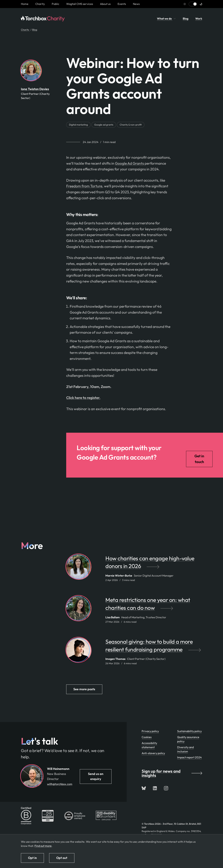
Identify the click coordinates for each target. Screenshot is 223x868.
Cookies (147, 737)
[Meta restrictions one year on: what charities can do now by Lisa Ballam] (154, 606)
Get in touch (199, 459)
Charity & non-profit (131, 125)
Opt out (62, 858)
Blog (186, 19)
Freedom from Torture (84, 186)
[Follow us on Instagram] (166, 788)
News (136, 4)
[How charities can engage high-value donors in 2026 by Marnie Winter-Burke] (154, 564)
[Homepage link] (25, 4)
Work (199, 19)
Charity (40, 4)
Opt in (32, 858)
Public (55, 4)
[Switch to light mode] (193, 4)
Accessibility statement (149, 745)
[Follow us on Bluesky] (144, 788)
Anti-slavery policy (153, 753)
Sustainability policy (189, 731)
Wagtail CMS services (80, 4)
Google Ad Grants (129, 163)
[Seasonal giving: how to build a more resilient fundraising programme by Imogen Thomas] (154, 647)
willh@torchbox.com (60, 784)
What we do (166, 19)
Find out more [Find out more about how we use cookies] (43, 846)
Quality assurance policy (188, 739)
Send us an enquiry (96, 776)
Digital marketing (78, 125)
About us (105, 4)
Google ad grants (104, 125)
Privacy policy (150, 731)
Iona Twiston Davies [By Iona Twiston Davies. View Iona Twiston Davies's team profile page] (35, 89)
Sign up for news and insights (172, 773)
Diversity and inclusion (185, 749)
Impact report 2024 (189, 757)
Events (122, 4)
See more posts (84, 689)
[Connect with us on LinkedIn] (155, 788)
